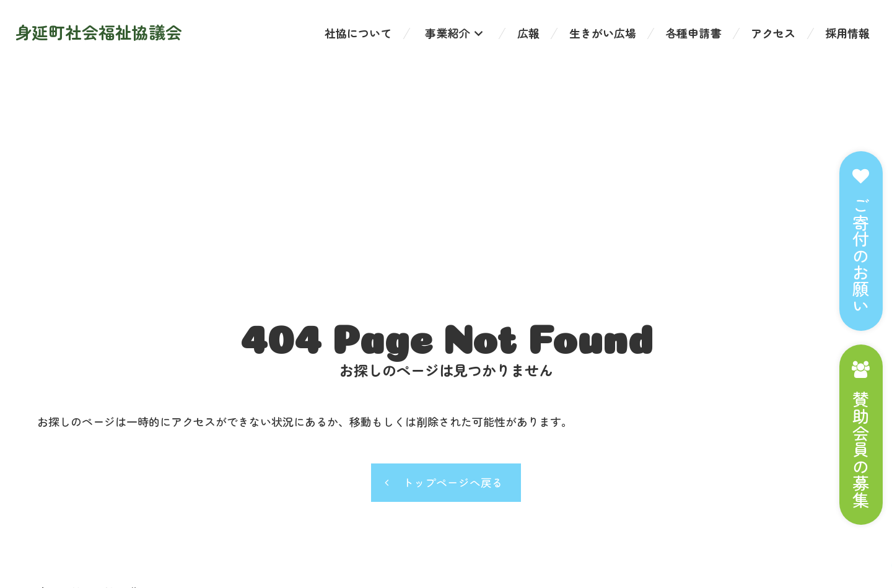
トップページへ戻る (453, 293)
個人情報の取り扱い (87, 491)
